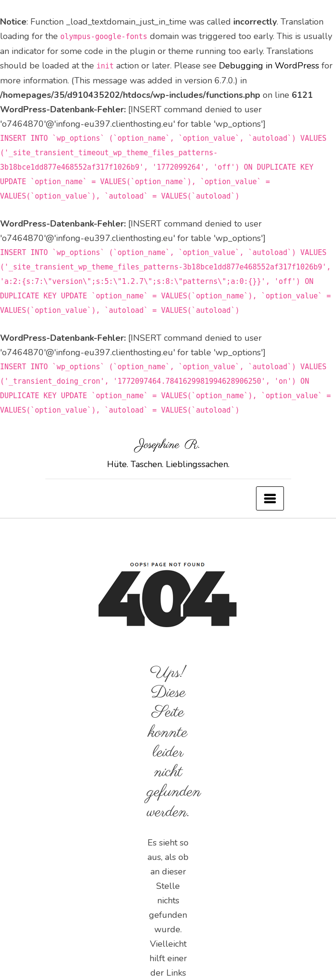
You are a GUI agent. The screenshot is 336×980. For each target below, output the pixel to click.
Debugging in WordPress (269, 66)
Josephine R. (168, 445)
